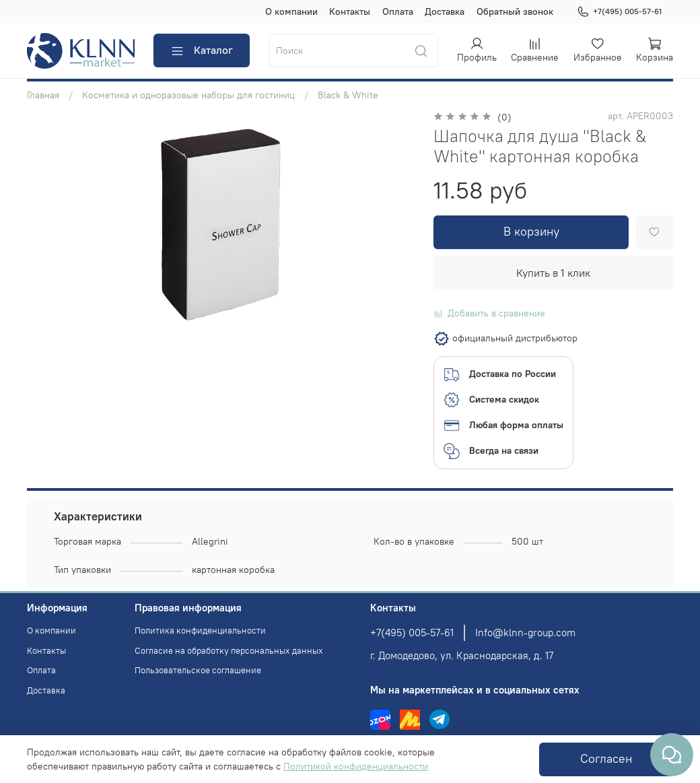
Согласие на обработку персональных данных (229, 651)
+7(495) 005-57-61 (619, 11)
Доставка (445, 11)
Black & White (348, 95)
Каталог (202, 50)
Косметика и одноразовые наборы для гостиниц (188, 95)
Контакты (350, 11)
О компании (291, 11)
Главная (43, 95)
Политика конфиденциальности (200, 631)
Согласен (606, 759)
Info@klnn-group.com (525, 633)
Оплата (398, 11)
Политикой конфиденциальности (356, 766)
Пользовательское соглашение (198, 670)
